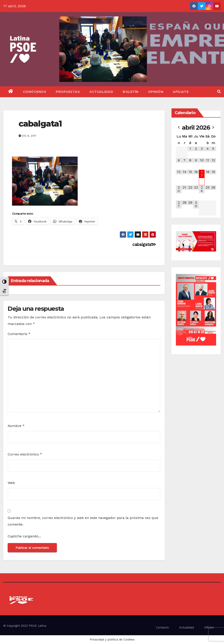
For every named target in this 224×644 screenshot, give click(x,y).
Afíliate (181, 92)
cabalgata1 (40, 124)
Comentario (19, 334)
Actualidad (101, 92)
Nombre (16, 426)
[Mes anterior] (179, 127)
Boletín (131, 92)
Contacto (162, 627)
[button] (219, 92)
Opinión (156, 92)
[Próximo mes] (213, 127)
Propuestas (68, 92)
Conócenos (35, 92)
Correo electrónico (25, 454)
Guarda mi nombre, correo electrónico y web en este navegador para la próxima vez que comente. (83, 521)
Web (11, 483)
